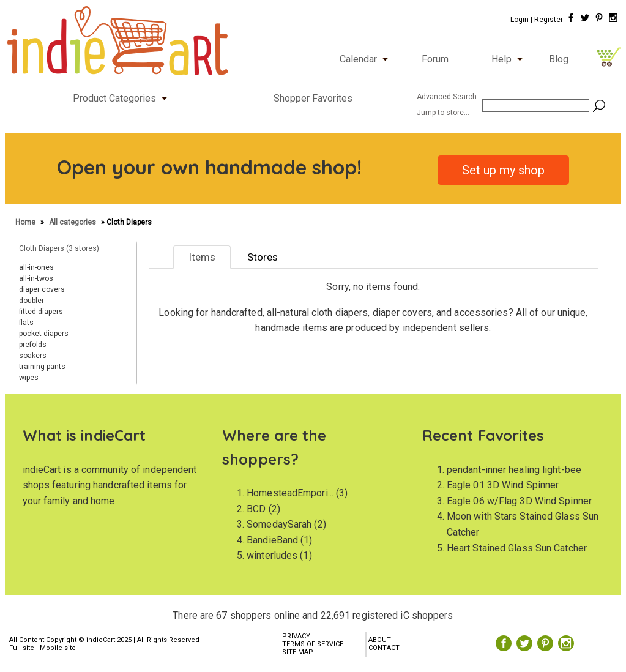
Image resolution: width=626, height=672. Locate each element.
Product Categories (123, 98)
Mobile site (58, 648)
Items (202, 257)
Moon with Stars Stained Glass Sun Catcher (523, 524)
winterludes (272, 555)
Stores (263, 257)
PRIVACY (296, 636)
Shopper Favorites (313, 98)
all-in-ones (36, 267)
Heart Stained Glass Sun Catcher (517, 548)
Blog (559, 59)
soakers (33, 356)
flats (26, 323)
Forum (435, 59)
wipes (29, 378)
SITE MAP (298, 652)
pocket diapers (44, 334)
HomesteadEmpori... (290, 493)
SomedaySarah (279, 524)
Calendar (367, 59)
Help (510, 59)
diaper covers (42, 289)
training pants (42, 367)
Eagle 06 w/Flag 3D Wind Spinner (519, 501)
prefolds (33, 345)
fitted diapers (41, 312)
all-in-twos (36, 278)
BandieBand (272, 540)
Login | (521, 20)
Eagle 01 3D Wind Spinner (503, 485)
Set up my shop (503, 170)
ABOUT (380, 640)
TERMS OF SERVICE (313, 644)
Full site (22, 648)
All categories (73, 222)
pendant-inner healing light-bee (514, 470)
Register (549, 20)
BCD (256, 509)
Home (26, 222)
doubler (32, 301)
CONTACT (384, 648)
